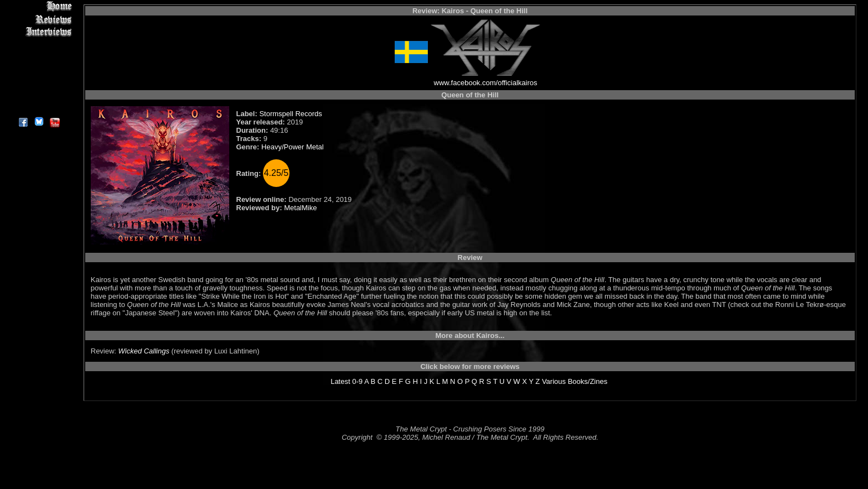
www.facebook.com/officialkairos (486, 83)
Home (38, 6)
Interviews (38, 32)
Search (38, 83)
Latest (340, 381)
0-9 (357, 381)
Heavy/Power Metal (293, 147)
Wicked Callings (144, 351)
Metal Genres (38, 70)
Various (554, 381)
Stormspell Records (290, 114)
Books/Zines (588, 381)
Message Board (38, 57)
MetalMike (300, 208)
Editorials (38, 45)
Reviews (38, 19)
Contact (38, 95)
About (38, 108)
